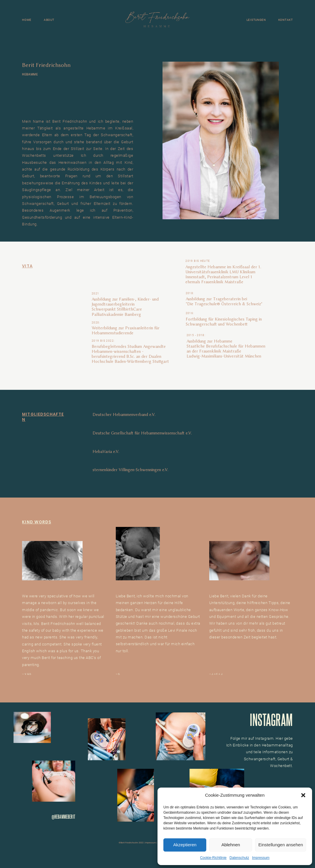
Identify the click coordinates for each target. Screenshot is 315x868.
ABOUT (49, 20)
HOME (27, 20)
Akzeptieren (185, 845)
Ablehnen (231, 845)
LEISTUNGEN (256, 20)
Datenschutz (239, 858)
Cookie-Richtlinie (213, 858)
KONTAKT (286, 20)
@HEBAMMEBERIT (63, 816)
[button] (303, 795)
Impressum (261, 858)
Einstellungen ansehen (281, 845)
